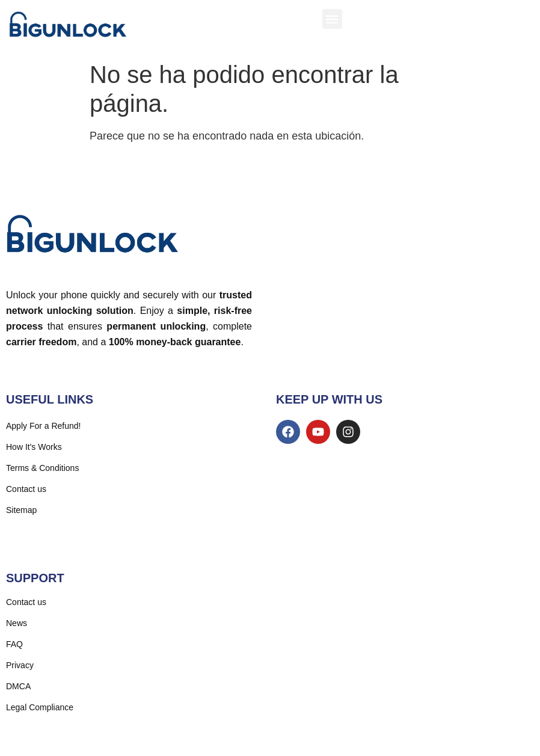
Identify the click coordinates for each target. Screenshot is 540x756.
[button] (332, 19)
